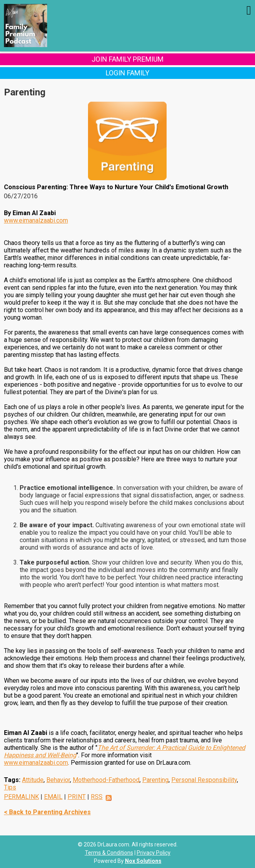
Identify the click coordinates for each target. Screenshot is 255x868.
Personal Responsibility (204, 780)
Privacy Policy (154, 853)
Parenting (155, 780)
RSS (97, 797)
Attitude (33, 780)
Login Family (127, 73)
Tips (10, 787)
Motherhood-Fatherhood (106, 780)
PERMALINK (21, 797)
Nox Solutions (143, 861)
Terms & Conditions (109, 853)
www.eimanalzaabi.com (36, 220)
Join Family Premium (127, 59)
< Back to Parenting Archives (47, 812)
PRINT (77, 797)
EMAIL (53, 797)
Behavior (58, 780)
